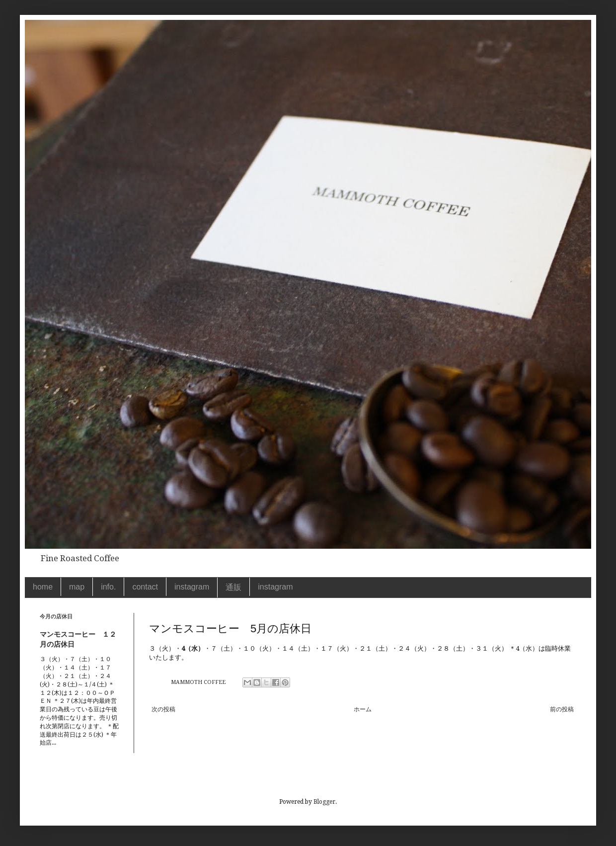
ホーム (363, 709)
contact (145, 587)
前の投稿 (562, 709)
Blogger (324, 802)
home (43, 587)
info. (108, 587)
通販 (233, 587)
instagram (192, 587)
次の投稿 (163, 709)
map (77, 587)
